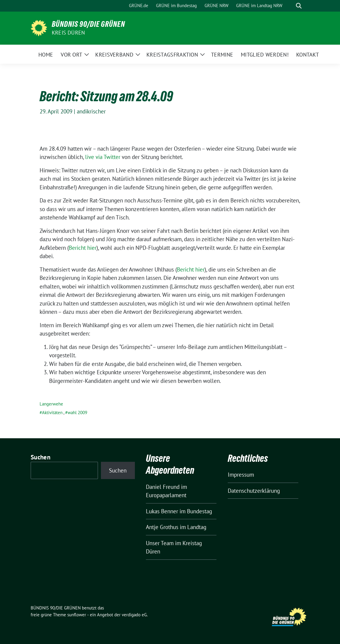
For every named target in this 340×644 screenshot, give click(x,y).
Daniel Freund (163, 487)
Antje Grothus (162, 527)
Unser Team (160, 543)
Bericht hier (83, 248)
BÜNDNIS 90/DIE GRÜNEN (88, 24)
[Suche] (290, 6)
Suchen (40, 457)
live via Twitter (103, 157)
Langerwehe (51, 404)
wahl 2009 (77, 413)
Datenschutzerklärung (254, 491)
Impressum (241, 475)
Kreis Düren (68, 33)
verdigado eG (134, 615)
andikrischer (91, 111)
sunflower (77, 615)
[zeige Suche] (299, 6)
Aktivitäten (52, 413)
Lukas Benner (162, 511)
